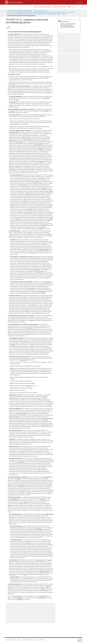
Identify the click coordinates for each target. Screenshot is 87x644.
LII (6, 11)
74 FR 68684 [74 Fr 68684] (19, 599)
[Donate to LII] (69, 7)
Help (31, 640)
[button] (82, 7)
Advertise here (26, 640)
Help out (65, 7)
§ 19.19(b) (18, 479)
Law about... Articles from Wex (68, 24)
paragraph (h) (48, 477)
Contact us (19, 640)
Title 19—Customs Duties (40, 11)
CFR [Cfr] (8, 26)
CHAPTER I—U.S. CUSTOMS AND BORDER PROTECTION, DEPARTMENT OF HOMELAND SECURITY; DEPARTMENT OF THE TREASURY (41, 12)
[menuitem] (36, 7)
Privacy (42, 640)
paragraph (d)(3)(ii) (14, 132)
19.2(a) (48, 586)
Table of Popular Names (66, 25)
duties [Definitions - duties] (24, 137)
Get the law (41, 7)
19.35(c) (10, 587)
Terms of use (37, 640)
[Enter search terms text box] (76, 7)
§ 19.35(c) (16, 219)
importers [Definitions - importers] (29, 386)
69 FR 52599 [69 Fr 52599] (41, 598)
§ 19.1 (16, 36)
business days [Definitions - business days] (12, 140)
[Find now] (82, 7)
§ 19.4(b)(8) (45, 111)
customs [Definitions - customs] (19, 91)
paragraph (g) (15, 499)
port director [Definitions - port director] (12, 84)
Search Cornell (79, 3)
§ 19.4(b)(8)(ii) (40, 229)
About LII (36, 7)
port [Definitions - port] (51, 545)
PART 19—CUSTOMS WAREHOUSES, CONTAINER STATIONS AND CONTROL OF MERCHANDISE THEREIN (34, 14)
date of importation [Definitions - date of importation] (22, 413)
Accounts (65, 14)
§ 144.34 (44, 225)
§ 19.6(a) (17, 100)
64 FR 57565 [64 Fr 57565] (43, 596)
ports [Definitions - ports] (46, 224)
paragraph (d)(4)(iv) (44, 249)
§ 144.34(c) (42, 589)
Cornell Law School (15, 2)
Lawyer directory (49, 7)
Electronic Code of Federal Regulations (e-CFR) (20, 11)
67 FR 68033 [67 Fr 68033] (19, 598)
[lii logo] (10, 7)
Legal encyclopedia (58, 7)
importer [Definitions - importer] (27, 334)
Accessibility (8, 640)
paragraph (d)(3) (44, 571)
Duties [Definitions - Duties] (17, 166)
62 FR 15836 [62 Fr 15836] (17, 596)
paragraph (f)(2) (24, 360)
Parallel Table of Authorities (67, 27)
